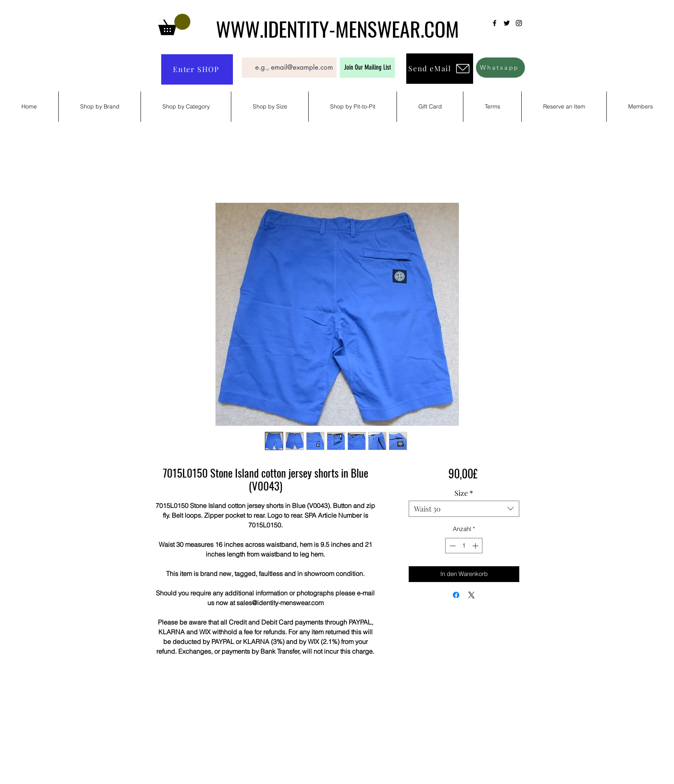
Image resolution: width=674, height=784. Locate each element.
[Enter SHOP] (197, 69)
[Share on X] (471, 595)
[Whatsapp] (500, 68)
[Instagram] (519, 23)
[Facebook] (495, 23)
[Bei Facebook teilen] (456, 595)
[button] (174, 24)
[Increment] (476, 546)
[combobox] (464, 509)
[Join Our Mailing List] (367, 68)
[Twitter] (507, 23)
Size (464, 493)
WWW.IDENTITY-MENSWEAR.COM (337, 28)
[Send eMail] (440, 69)
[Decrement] (452, 546)
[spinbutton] (464, 546)
